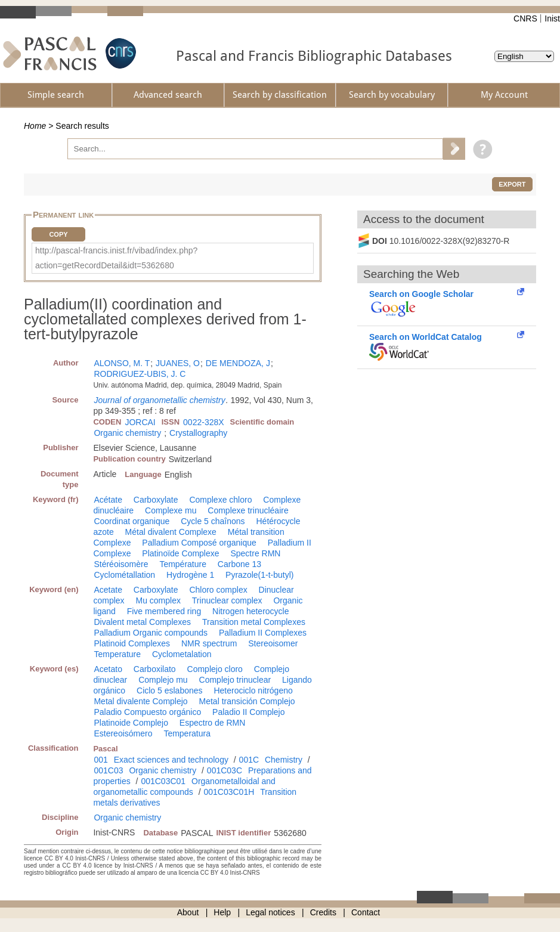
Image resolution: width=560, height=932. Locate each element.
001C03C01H (229, 792)
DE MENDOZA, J (238, 363)
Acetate (108, 590)
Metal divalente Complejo (140, 701)
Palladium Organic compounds (151, 633)
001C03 (108, 770)
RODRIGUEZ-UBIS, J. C (140, 374)
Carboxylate (156, 500)
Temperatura (187, 733)
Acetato (108, 669)
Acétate (108, 500)
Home (35, 126)
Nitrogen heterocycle (250, 611)
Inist (552, 18)
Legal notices (270, 912)
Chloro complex (218, 590)
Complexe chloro (220, 500)
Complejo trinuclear (235, 680)
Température (183, 564)
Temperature (117, 654)
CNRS (525, 18)
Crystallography (198, 433)
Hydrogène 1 (190, 575)
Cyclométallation (124, 575)
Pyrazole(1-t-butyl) (259, 575)
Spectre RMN (255, 553)
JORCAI (140, 422)
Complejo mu (163, 680)
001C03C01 (163, 781)
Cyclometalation (182, 654)
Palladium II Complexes (263, 633)
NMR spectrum (209, 643)
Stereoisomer (273, 643)
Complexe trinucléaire (248, 510)
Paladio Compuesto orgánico (147, 712)
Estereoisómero (123, 733)
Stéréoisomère (121, 564)
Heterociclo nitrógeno (253, 691)
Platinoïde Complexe (180, 553)
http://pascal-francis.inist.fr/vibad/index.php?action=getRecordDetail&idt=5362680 (116, 258)
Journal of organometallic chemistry (159, 400)
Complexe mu (171, 510)
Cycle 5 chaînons (213, 521)
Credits (323, 912)
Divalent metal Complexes (142, 622)
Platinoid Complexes (132, 643)
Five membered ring (164, 611)
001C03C (225, 770)
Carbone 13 (239, 564)
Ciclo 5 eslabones (170, 691)
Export (512, 184)
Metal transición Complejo (247, 701)
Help (222, 912)
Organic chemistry (127, 433)
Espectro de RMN (212, 723)
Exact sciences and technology (171, 760)
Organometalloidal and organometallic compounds (184, 787)
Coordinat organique (132, 521)
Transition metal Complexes (254, 622)
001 (100, 760)
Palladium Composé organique (199, 543)
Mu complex (158, 600)
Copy (58, 234)
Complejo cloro (215, 669)
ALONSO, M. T (122, 363)
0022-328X (204, 422)
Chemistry (284, 760)
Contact (366, 912)
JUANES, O (178, 363)
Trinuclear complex (227, 600)
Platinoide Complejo (131, 723)
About (188, 912)
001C (249, 760)
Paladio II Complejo (248, 712)
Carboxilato (155, 669)
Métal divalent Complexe (171, 532)
